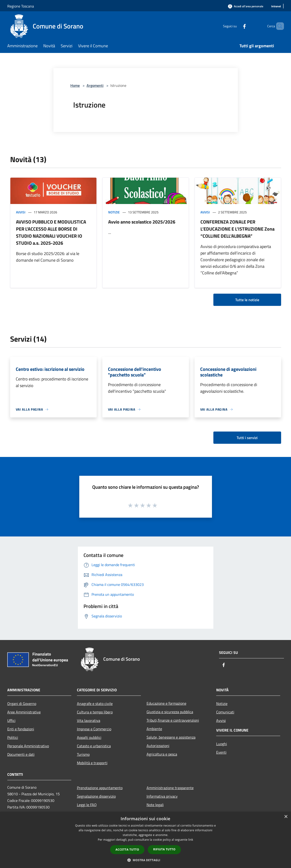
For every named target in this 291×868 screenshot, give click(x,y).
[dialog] (145, 840)
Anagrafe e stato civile (95, 704)
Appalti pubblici (89, 737)
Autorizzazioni (158, 746)
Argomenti (95, 85)
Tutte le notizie (247, 300)
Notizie (114, 212)
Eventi (221, 752)
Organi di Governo (22, 704)
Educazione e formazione (166, 703)
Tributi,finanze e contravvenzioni (173, 720)
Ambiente (154, 729)
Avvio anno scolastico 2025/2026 (142, 222)
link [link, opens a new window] (191, 840)
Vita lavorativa (89, 720)
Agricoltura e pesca (162, 754)
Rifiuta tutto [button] (164, 849)
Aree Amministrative (24, 712)
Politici (13, 737)
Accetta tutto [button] (127, 850)
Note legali (155, 805)
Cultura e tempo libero (95, 712)
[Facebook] (236, 26)
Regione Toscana (21, 6)
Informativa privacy (162, 796)
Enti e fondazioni (21, 729)
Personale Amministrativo (28, 746)
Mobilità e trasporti (92, 763)
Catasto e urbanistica (94, 746)
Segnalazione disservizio (96, 796)
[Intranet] (276, 6)
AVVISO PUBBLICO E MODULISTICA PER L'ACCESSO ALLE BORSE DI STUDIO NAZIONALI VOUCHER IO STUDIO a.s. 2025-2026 (51, 232)
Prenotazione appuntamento (100, 788)
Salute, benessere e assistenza (171, 737)
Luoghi (222, 744)
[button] (146, 860)
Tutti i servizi (247, 438)
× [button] (286, 817)
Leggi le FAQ (87, 805)
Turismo (83, 754)
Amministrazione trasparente (170, 788)
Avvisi (21, 212)
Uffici (11, 720)
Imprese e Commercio (94, 729)
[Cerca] (278, 26)
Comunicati (225, 712)
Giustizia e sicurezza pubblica (170, 712)
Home (75, 85)
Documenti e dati (21, 754)
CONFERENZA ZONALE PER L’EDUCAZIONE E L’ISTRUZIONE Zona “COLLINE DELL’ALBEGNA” (237, 229)
